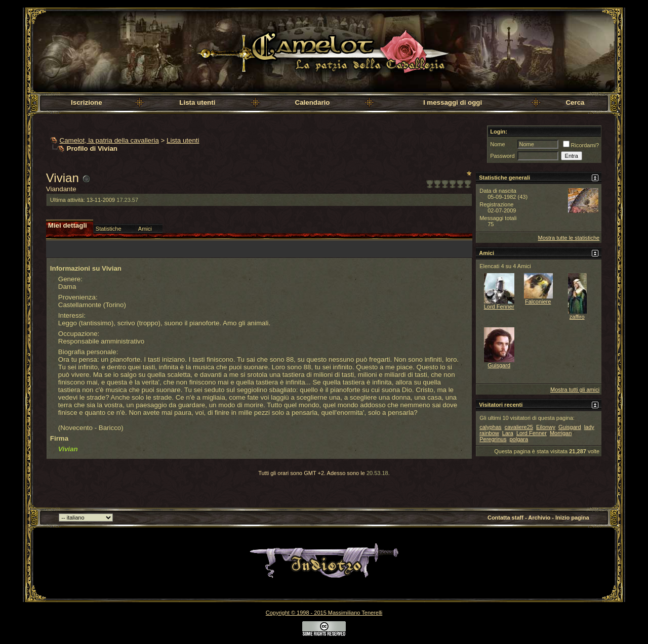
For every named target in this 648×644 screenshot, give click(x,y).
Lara (508, 433)
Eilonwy (546, 427)
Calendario (313, 102)
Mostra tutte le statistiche (569, 238)
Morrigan (561, 433)
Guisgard (499, 365)
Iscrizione (86, 102)
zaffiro (577, 317)
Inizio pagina (572, 518)
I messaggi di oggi (453, 102)
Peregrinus (493, 439)
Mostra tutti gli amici (575, 390)
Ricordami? (581, 145)
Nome (497, 144)
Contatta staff (505, 518)
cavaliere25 (519, 427)
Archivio (539, 518)
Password (502, 156)
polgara (519, 439)
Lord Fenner (499, 307)
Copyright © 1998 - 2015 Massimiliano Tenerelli (324, 613)
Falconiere (538, 302)
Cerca (575, 102)
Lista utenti (197, 102)
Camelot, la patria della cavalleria (109, 140)
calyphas (490, 427)
